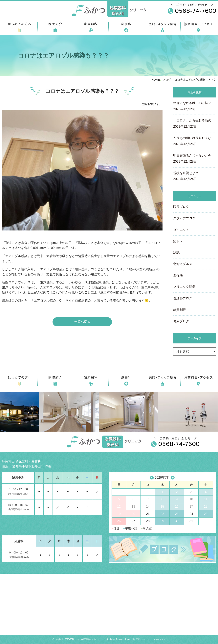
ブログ (167, 80)
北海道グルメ (183, 264)
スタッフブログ (184, 218)
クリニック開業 (184, 287)
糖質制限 (180, 310)
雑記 (176, 253)
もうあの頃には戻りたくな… (195, 141)
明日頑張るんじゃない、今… (195, 159)
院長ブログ (181, 207)
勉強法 (178, 275)
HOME (156, 80)
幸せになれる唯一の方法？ (195, 106)
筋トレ (178, 241)
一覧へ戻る (82, 322)
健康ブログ (181, 321)
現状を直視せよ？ (195, 176)
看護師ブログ (183, 298)
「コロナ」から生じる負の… (195, 124)
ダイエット (181, 230)
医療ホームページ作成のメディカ (151, 639)
